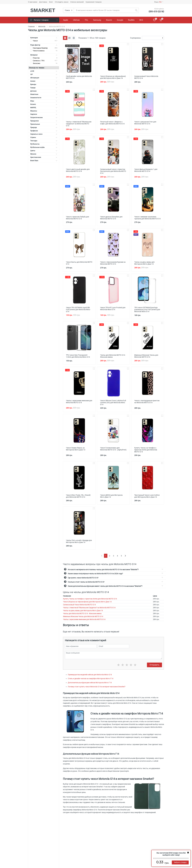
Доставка (43, 2)
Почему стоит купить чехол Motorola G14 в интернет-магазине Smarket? (97, 687)
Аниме (44, 81)
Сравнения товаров (94, 2)
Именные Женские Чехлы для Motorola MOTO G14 (83, 616)
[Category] (69, 10)
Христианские (44, 157)
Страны (44, 137)
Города (44, 88)
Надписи (44, 114)
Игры (44, 101)
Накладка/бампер (40, 48)
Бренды (44, 84)
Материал (44, 55)
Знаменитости (44, 98)
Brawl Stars (44, 161)
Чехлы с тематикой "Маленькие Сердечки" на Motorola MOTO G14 (89, 608)
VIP (44, 74)
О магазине (33, 2)
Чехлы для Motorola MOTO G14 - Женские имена (82, 613)
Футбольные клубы (44, 147)
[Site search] (104, 10)
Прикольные (44, 124)
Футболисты (44, 144)
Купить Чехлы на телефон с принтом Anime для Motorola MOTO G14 (90, 599)
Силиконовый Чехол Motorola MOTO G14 (79, 605)
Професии (44, 131)
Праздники (44, 121)
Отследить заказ (62, 2)
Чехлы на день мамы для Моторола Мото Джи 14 (83, 611)
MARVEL (44, 108)
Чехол (35, 41)
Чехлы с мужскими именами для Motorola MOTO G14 (84, 619)
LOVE (44, 71)
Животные (44, 94)
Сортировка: (136, 38)
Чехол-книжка (39, 51)
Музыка (44, 154)
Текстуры (44, 141)
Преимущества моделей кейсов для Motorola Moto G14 (90, 675)
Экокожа (36, 63)
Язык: (159, 2)
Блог (51, 2)
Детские (44, 91)
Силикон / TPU (39, 61)
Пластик (36, 58)
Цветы (44, 151)
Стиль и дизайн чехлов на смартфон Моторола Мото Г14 (91, 679)
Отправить (154, 665)
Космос (44, 104)
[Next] (125, 556)
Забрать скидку (180, 862)
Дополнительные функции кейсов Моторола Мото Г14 (90, 683)
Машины (44, 111)
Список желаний (77, 2)
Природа (44, 127)
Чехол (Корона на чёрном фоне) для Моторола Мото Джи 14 (87, 602)
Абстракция (44, 78)
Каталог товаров (44, 20)
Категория (44, 38)
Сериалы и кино (44, 134)
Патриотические (44, 118)
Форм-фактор (44, 45)
